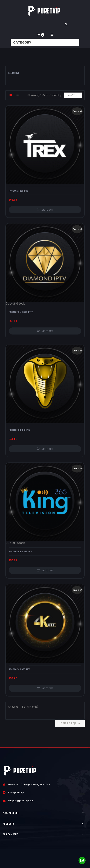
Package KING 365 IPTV (21, 551)
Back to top (70, 723)
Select (73, 95)
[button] (41, 35)
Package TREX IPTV (18, 191)
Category (22, 42)
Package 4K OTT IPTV (20, 669)
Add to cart (47, 210)
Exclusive (14, 73)
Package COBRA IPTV (19, 430)
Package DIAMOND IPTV (21, 312)
